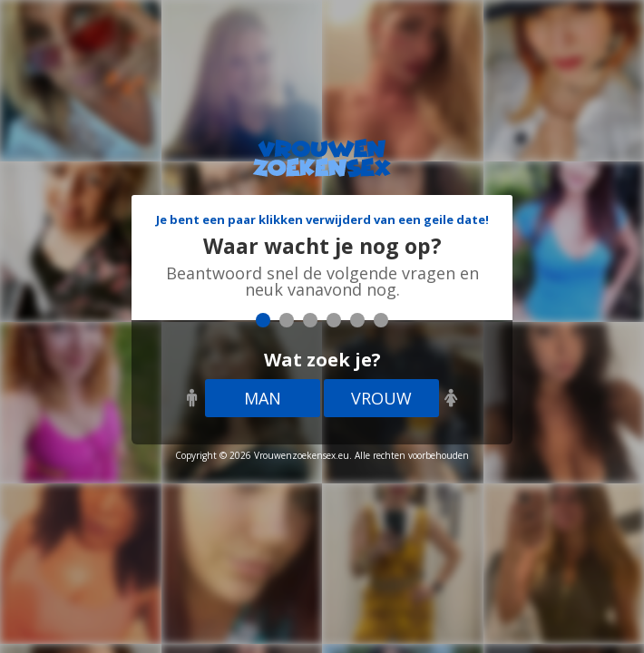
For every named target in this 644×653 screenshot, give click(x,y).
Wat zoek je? (322, 360)
